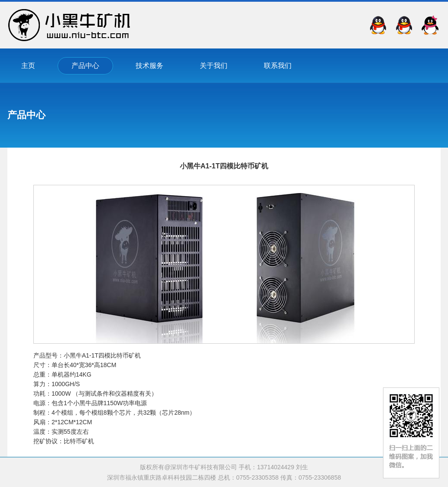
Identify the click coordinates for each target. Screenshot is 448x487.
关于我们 (214, 66)
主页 (28, 66)
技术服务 (149, 66)
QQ (430, 25)
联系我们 (278, 66)
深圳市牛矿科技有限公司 (69, 25)
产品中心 (85, 66)
